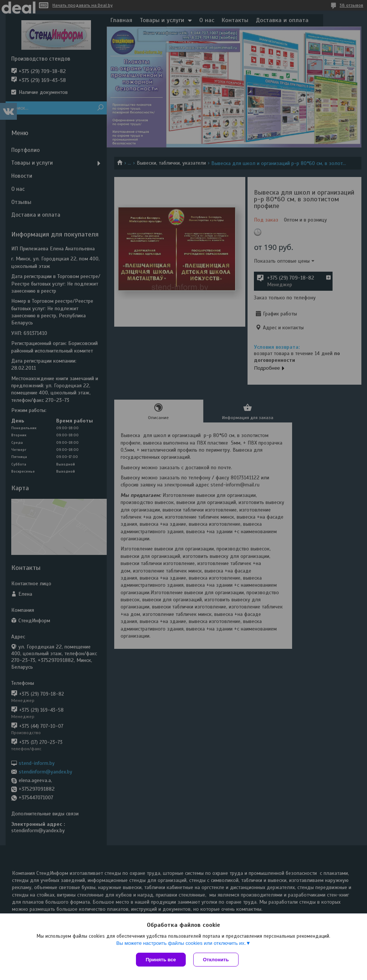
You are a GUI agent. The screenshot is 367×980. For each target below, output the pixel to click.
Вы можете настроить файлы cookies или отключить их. (181, 943)
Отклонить (216, 960)
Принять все (161, 960)
